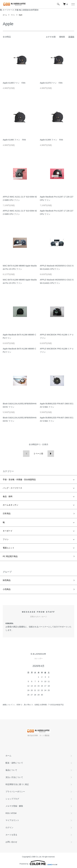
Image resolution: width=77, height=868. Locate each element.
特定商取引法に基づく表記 (17, 784)
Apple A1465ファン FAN (14, 83)
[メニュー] (73, 4)
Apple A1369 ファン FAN (51, 140)
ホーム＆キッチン (11, 505)
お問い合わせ (11, 842)
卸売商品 (7, 580)
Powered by (38, 863)
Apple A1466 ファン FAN (14, 140)
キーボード (8, 531)
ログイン (9, 827)
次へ (51, 454)
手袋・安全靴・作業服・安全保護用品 (19, 480)
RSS (8, 813)
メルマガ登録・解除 (14, 806)
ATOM (14, 813)
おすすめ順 (51, 37)
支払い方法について (14, 777)
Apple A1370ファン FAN (51, 83)
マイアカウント (12, 820)
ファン (13, 15)
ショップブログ (12, 799)
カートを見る (11, 835)
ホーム (5, 15)
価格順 (62, 37)
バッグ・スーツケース (12, 488)
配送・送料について (14, 763)
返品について (11, 770)
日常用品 (7, 514)
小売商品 (7, 589)
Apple (21, 15)
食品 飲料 (8, 496)
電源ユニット (9, 548)
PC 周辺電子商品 (10, 556)
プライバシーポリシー (15, 792)
